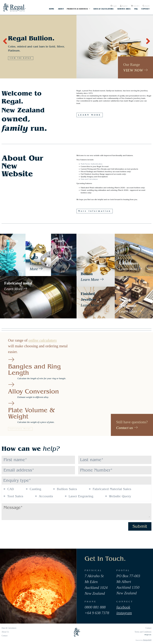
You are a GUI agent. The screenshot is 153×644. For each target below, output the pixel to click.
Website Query (118, 496)
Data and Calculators (89, 179)
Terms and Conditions (143, 632)
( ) (135, 6)
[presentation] (5, 40)
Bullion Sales (65, 489)
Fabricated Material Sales (110, 489)
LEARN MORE (90, 115)
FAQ (136, 9)
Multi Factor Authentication (92, 164)
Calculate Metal (20, 429)
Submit (140, 526)
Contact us (127, 428)
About (61, 9)
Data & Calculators (103, 9)
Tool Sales (13, 496)
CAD (9, 489)
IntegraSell (147, 640)
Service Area (124, 9)
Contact (145, 9)
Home (52, 9)
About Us (5, 632)
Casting (34, 489)
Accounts (44, 496)
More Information (95, 211)
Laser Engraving (79, 496)
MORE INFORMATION (22, 53)
